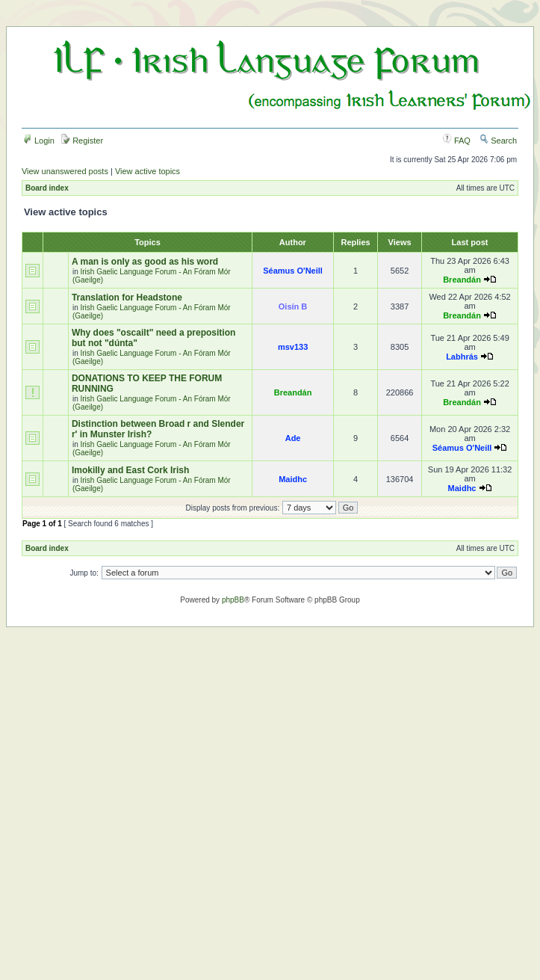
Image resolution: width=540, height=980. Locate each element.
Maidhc (293, 479)
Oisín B (293, 306)
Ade (293, 438)
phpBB (233, 600)
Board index (47, 188)
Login (39, 141)
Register (82, 141)
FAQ (457, 141)
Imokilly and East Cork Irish (130, 470)
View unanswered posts (65, 171)
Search (498, 141)
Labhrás (462, 357)
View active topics (148, 171)
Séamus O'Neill (293, 271)
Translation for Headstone (127, 298)
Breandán (462, 280)
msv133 (293, 347)
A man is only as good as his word (145, 262)
